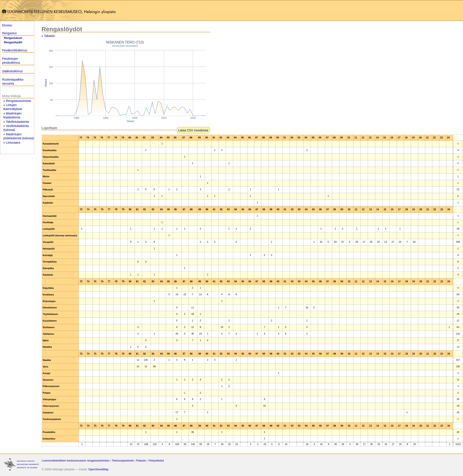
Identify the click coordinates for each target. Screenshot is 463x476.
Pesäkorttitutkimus (14, 50)
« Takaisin (48, 36)
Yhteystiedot (156, 461)
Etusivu (7, 25)
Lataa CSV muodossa (193, 130)
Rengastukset (13, 38)
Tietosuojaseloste (123, 461)
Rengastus (9, 33)
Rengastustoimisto (19, 101)
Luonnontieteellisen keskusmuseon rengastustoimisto (76, 461)
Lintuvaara (13, 143)
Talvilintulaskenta (17, 122)
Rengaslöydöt (13, 42)
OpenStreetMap (98, 469)
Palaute (141, 461)
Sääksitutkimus (12, 71)
